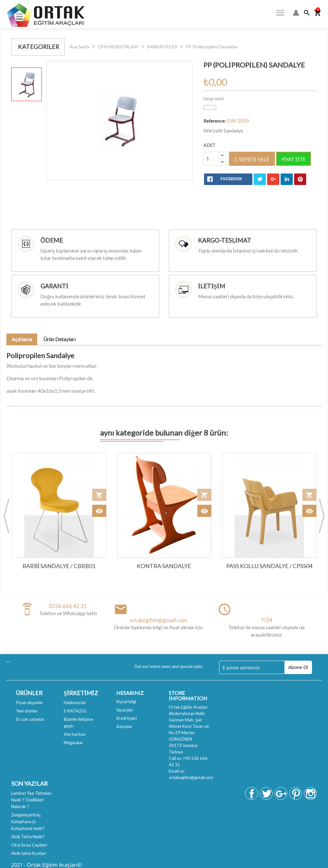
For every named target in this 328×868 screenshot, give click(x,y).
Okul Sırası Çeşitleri (29, 845)
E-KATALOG (75, 711)
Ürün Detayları (59, 339)
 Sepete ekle (252, 159)
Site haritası (75, 734)
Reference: (215, 121)
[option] (26, 84)
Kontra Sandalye (164, 566)
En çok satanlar (30, 719)
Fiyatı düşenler (29, 703)
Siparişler (125, 710)
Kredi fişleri (127, 718)
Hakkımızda (75, 703)
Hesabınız (130, 693)
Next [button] (322, 516)
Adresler (124, 727)
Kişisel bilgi (126, 702)
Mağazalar (74, 743)
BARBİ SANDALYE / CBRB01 (59, 566)
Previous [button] (6, 516)
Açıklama (22, 339)
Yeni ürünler (27, 711)
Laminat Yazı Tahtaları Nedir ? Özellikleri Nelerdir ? (31, 800)
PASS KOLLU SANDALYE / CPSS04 (269, 566)
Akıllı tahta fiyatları (29, 853)
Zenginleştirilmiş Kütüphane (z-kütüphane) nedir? (28, 822)
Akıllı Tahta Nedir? (28, 837)
